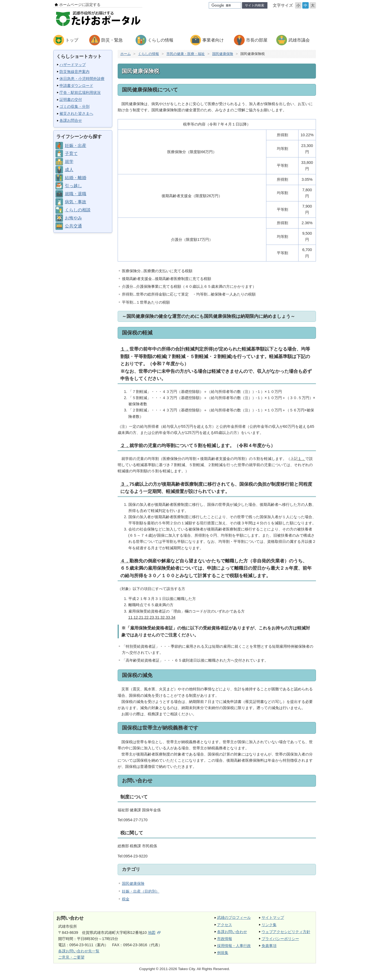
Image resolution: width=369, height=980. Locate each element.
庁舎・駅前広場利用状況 (80, 93)
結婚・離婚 (76, 178)
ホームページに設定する (80, 5)
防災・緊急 (112, 40)
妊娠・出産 (76, 145)
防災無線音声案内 (74, 72)
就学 (69, 162)
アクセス (225, 925)
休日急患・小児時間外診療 (82, 79)
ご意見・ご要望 (71, 957)
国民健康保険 (223, 54)
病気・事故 (76, 202)
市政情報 (225, 939)
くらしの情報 (161, 40)
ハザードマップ (73, 65)
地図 (154, 933)
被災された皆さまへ (76, 113)
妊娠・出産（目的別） (141, 891)
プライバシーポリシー (280, 939)
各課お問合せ (71, 120)
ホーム (126, 54)
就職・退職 (76, 194)
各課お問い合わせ (232, 932)
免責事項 (269, 946)
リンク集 (269, 925)
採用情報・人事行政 (234, 946)
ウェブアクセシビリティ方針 (286, 932)
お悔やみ (73, 218)
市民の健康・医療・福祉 (186, 54)
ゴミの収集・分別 (74, 106)
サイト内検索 (255, 5)
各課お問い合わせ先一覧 (79, 951)
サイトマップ (273, 918)
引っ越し (73, 186)
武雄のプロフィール (234, 918)
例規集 (223, 953)
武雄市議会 (299, 40)
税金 (126, 899)
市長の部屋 (257, 40)
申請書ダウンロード (76, 86)
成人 (69, 170)
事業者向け (213, 40)
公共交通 (73, 226)
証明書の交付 (71, 100)
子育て (71, 154)
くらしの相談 (78, 210)
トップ (72, 40)
